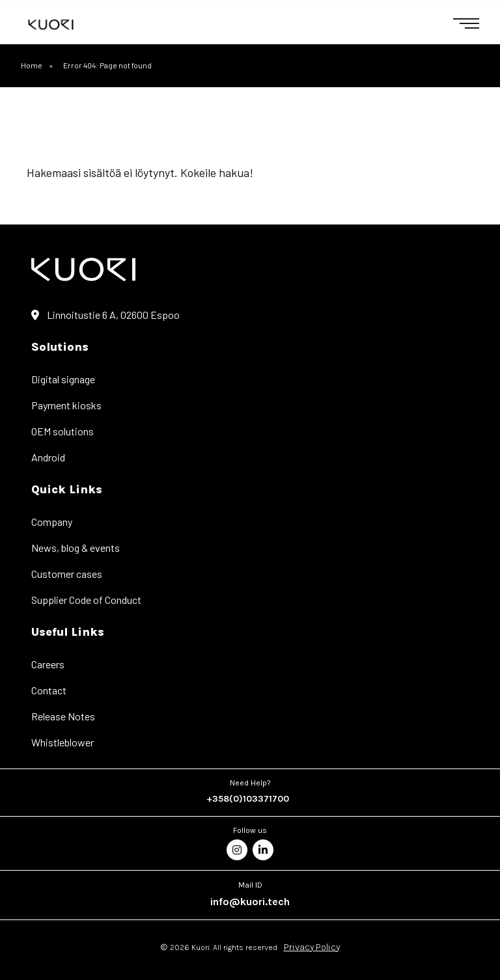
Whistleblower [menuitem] (62, 742)
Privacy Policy (312, 947)
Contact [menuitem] (49, 690)
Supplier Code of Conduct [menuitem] (86, 600)
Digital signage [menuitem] (63, 379)
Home (32, 65)
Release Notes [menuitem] (63, 716)
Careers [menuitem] (48, 664)
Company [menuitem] (52, 522)
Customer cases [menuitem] (67, 574)
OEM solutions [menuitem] (62, 431)
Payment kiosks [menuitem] (66, 405)
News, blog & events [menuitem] (76, 548)
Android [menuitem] (48, 457)
